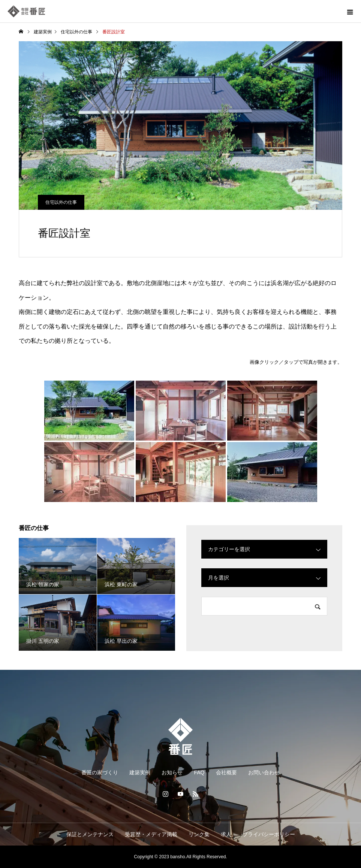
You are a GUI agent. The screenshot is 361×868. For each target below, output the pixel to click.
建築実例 (140, 772)
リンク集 (199, 834)
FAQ (199, 772)
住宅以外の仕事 (61, 202)
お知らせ (172, 772)
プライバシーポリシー (269, 834)
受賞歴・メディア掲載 (151, 834)
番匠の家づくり (100, 772)
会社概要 (226, 772)
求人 (226, 834)
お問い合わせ (264, 772)
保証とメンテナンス (90, 834)
